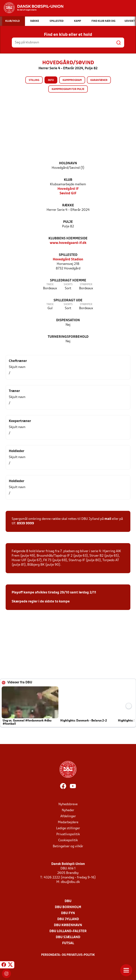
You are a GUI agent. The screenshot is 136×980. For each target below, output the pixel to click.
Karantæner (99, 80)
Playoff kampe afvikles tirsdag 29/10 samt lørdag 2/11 (54, 593)
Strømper (86, 285)
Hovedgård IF (68, 189)
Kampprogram (72, 80)
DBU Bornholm (68, 907)
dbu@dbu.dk (70, 882)
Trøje (50, 285)
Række (68, 205)
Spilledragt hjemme (68, 281)
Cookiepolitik (68, 840)
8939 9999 (25, 524)
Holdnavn (68, 163)
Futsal (68, 943)
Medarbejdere (68, 822)
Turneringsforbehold (68, 337)
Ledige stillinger (68, 828)
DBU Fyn (68, 913)
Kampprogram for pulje (68, 89)
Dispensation (68, 320)
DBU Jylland (68, 919)
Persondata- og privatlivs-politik (68, 955)
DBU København (68, 925)
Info (51, 80)
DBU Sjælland (68, 937)
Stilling (34, 80)
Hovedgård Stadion (68, 260)
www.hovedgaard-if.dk (68, 243)
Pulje (68, 222)
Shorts (68, 285)
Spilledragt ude (68, 300)
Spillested (68, 255)
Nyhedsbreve (68, 804)
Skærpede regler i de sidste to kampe (41, 602)
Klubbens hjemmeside (68, 239)
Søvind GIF (68, 193)
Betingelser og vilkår (68, 846)
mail (108, 519)
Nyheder (68, 810)
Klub (68, 180)
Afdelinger (68, 816)
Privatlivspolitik (68, 834)
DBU (68, 901)
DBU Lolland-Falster (68, 931)
